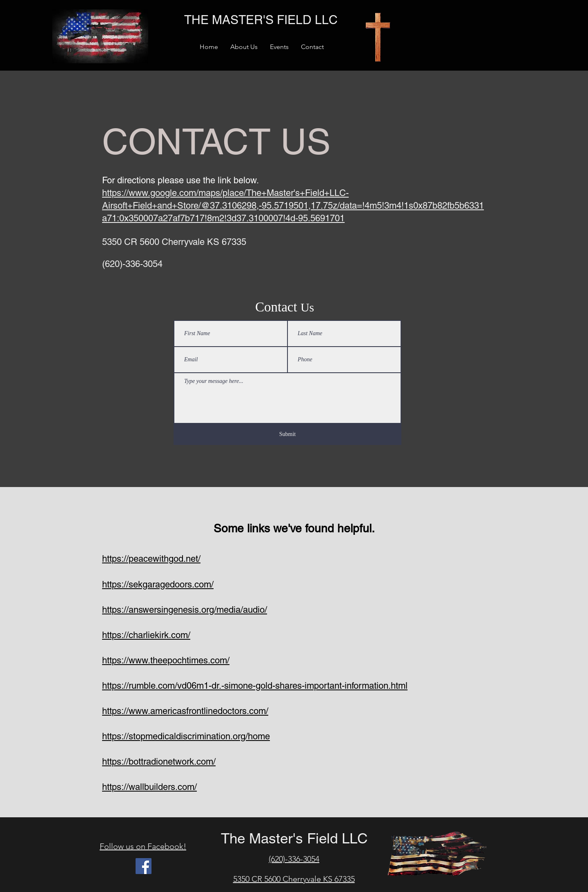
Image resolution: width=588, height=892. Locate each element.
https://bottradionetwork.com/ (159, 762)
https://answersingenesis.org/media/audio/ (185, 610)
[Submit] (287, 434)
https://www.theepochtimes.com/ (166, 660)
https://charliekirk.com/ (146, 635)
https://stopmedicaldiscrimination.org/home (186, 736)
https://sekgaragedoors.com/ (158, 584)
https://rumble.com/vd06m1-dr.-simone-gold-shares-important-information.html (255, 686)
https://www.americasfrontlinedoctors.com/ (185, 711)
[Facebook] (144, 866)
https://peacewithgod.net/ (151, 559)
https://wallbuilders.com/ (149, 787)
